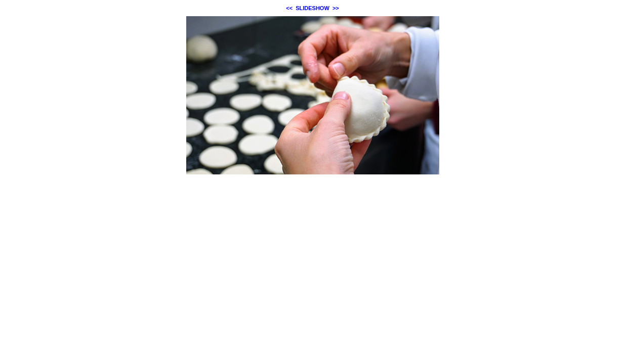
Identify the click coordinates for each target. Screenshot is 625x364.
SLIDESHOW (312, 8)
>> (336, 8)
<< (289, 8)
